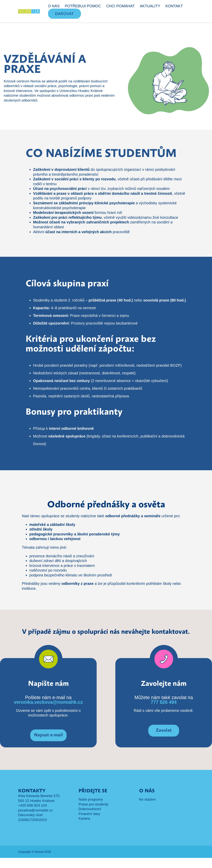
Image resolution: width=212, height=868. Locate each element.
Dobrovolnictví (90, 819)
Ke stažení (148, 809)
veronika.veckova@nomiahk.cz (48, 712)
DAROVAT (65, 14)
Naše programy (91, 809)
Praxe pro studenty (93, 814)
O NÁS (54, 6)
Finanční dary (89, 824)
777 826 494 (164, 712)
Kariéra (84, 829)
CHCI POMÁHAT (120, 6)
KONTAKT (174, 6)
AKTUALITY (150, 6)
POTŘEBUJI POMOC (83, 6)
